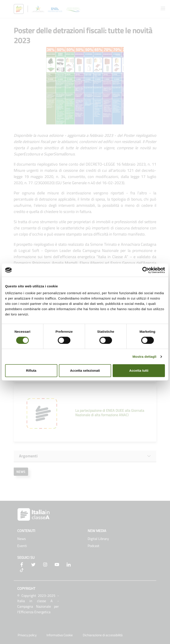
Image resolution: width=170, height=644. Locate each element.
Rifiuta (31, 370)
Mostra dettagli (144, 357)
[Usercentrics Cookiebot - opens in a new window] (146, 270)
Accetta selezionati (85, 370)
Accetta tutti (139, 370)
